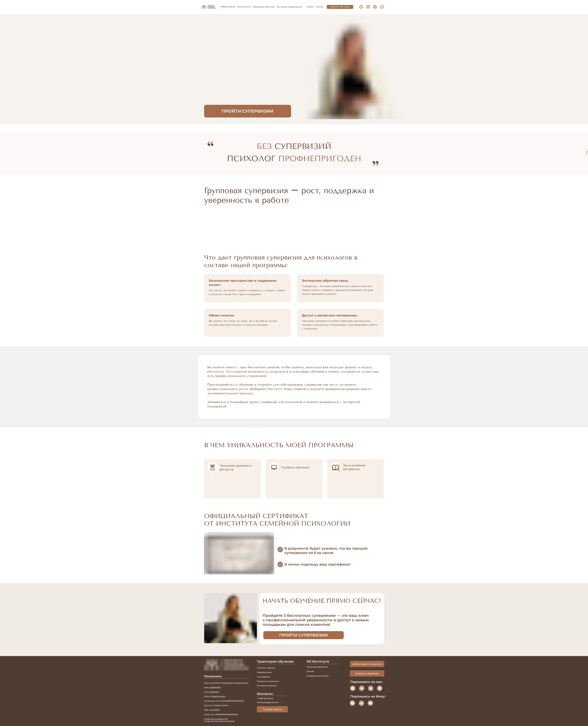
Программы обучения (263, 7)
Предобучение (264, 672)
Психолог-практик (266, 668)
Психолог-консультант (268, 681)
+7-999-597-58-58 (265, 698)
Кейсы (310, 7)
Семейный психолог (267, 686)
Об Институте (244, 7)
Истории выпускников (317, 676)
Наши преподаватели (317, 667)
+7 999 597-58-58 (227, 7)
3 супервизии (264, 677)
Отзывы (320, 7)
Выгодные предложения (290, 7)
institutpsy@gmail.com (268, 702)
